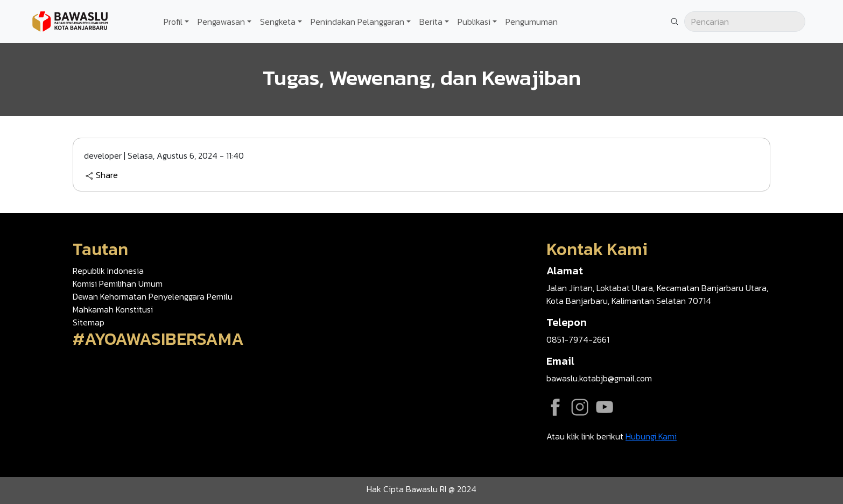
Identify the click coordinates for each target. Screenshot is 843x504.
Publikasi (474, 22)
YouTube (605, 407)
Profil (173, 22)
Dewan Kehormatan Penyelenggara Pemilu (153, 296)
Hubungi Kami (651, 436)
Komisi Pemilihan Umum (118, 283)
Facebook (555, 407)
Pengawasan (221, 22)
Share (101, 175)
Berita (431, 22)
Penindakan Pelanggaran (357, 22)
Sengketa (278, 22)
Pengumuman (532, 22)
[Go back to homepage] (70, 20)
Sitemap (89, 322)
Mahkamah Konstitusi (113, 309)
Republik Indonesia (108, 271)
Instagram (580, 407)
